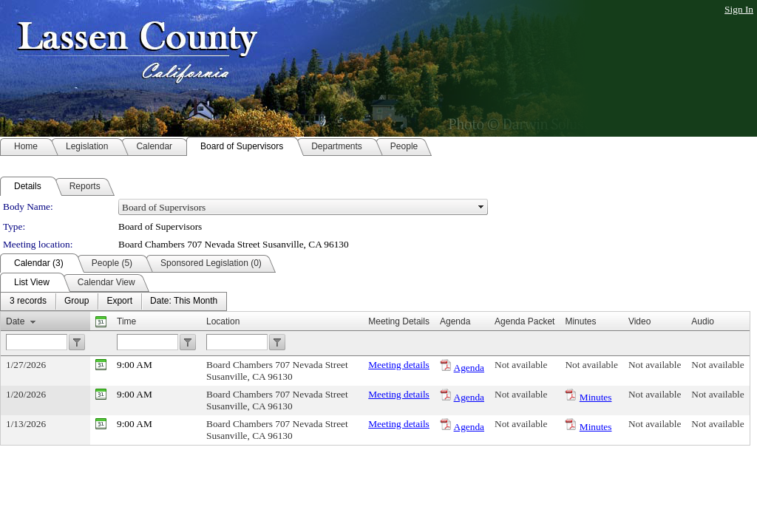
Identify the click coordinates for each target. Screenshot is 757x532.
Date (15, 321)
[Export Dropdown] (119, 301)
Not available (521, 365)
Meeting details (399, 365)
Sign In (739, 9)
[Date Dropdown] (184, 301)
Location (223, 321)
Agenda (469, 368)
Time (126, 321)
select (481, 207)
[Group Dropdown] (77, 301)
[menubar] (113, 301)
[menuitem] (28, 301)
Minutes (596, 397)
